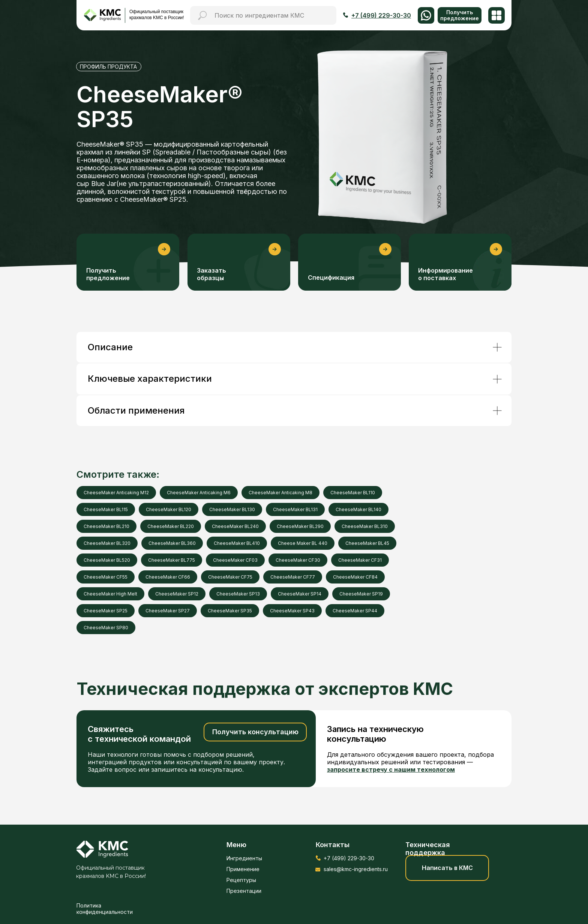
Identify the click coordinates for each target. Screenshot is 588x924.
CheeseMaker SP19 (361, 594)
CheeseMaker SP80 (106, 628)
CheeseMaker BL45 (367, 543)
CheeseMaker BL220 (171, 526)
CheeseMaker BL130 (232, 509)
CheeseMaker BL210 (106, 526)
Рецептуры (241, 880)
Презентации (244, 891)
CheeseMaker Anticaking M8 (280, 493)
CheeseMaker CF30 (298, 560)
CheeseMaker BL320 (107, 543)
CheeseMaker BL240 (235, 526)
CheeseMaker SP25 (106, 611)
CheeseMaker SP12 (177, 594)
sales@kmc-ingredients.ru (356, 869)
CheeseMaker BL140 (358, 509)
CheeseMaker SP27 (168, 611)
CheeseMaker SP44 (355, 611)
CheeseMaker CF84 (355, 577)
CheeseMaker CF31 (360, 560)
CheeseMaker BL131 (295, 509)
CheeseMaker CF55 (106, 577)
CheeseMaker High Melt (110, 594)
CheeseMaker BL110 (353, 493)
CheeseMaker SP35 (230, 611)
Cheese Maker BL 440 (303, 543)
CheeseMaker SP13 (238, 594)
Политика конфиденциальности (105, 909)
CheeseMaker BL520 (107, 560)
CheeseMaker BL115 (106, 509)
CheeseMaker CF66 (168, 577)
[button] (460, 15)
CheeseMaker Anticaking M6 (199, 493)
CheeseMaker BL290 (300, 526)
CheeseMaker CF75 (230, 577)
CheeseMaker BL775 (172, 560)
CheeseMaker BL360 (172, 543)
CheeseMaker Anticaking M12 (116, 493)
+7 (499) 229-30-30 (349, 858)
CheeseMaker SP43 (292, 611)
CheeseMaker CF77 (293, 577)
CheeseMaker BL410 (237, 543)
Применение (243, 869)
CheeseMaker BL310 (365, 526)
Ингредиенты (244, 858)
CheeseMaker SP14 (300, 594)
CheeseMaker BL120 (169, 509)
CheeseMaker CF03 (235, 560)
